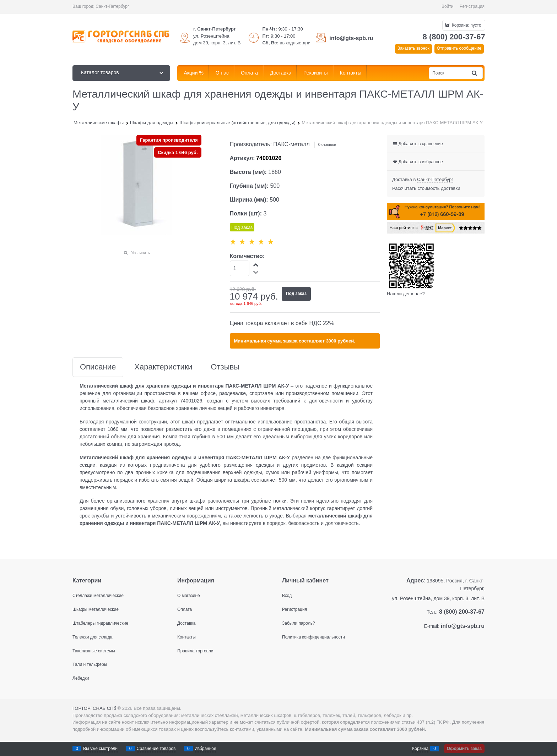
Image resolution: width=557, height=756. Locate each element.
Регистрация (472, 6)
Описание (98, 367)
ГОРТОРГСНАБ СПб (94, 708)
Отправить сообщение (459, 48)
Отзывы (225, 367)
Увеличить (140, 253)
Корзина (420, 749)
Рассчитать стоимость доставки (426, 188)
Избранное (206, 749)
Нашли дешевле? (406, 294)
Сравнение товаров (156, 749)
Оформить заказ (464, 749)
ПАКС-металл (291, 144)
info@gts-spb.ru (351, 38)
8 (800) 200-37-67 (454, 37)
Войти (448, 6)
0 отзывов (327, 144)
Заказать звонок (413, 48)
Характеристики (163, 367)
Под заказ (296, 294)
